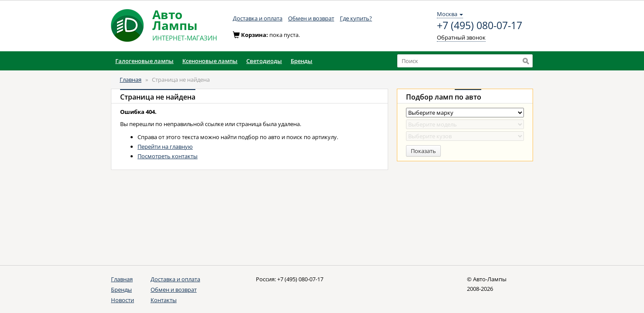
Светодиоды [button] (264, 61)
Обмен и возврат (311, 18)
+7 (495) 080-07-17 (480, 26)
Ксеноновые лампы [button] (210, 61)
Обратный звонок (461, 37)
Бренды (121, 290)
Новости (122, 300)
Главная (131, 80)
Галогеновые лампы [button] (144, 61)
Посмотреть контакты (168, 156)
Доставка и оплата (258, 18)
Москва (450, 14)
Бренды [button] (302, 61)
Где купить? (356, 18)
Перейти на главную (165, 147)
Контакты (164, 300)
